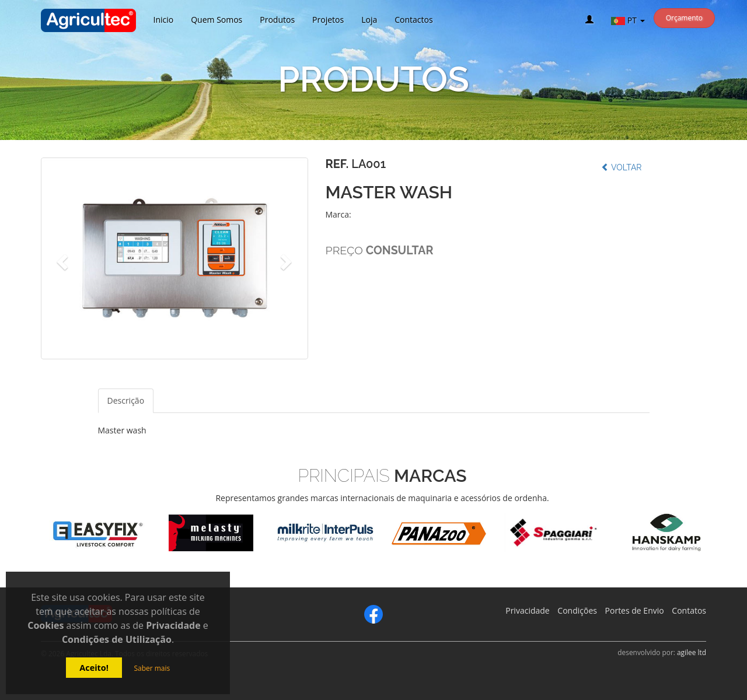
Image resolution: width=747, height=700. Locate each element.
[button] (61, 258)
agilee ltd (692, 652)
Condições (577, 610)
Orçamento (684, 18)
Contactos (413, 20)
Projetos (328, 20)
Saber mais (152, 668)
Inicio (164, 20)
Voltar (622, 167)
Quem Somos (217, 20)
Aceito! (94, 668)
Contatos (689, 610)
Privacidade (527, 610)
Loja (369, 20)
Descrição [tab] (126, 400)
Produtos (277, 20)
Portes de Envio (635, 610)
